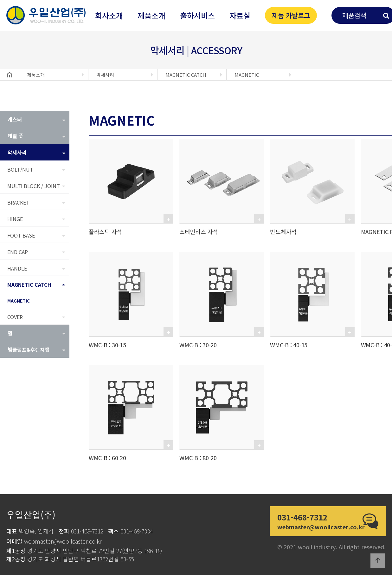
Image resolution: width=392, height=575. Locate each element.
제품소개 (151, 15)
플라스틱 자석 (105, 232)
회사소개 (109, 15)
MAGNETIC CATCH (186, 75)
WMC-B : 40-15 (289, 345)
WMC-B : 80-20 (198, 458)
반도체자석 (283, 232)
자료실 (240, 15)
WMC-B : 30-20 (198, 345)
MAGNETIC (247, 75)
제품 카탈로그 (291, 15)
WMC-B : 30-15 (107, 345)
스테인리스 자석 (199, 232)
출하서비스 (197, 15)
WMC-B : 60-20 (107, 458)
